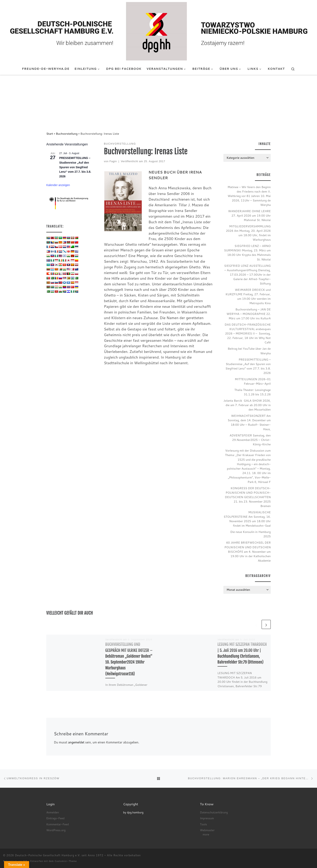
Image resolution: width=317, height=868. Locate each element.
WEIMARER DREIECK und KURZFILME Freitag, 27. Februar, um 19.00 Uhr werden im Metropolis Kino (248, 296)
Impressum (207, 818)
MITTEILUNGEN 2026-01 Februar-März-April (253, 381)
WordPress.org (56, 830)
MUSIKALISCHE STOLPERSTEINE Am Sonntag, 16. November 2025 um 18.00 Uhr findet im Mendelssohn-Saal (247, 519)
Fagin (113, 161)
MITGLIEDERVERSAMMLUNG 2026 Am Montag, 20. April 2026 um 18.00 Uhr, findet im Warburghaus (248, 233)
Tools (203, 824)
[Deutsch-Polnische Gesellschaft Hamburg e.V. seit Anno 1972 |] (158, 31)
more (206, 834)
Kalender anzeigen (58, 185)
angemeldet (76, 742)
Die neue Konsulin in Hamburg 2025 (250, 534)
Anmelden (53, 812)
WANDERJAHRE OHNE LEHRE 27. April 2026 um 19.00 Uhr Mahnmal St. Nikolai (249, 215)
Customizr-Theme (66, 861)
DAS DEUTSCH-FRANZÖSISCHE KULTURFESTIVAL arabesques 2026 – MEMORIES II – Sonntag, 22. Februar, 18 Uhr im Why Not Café (248, 333)
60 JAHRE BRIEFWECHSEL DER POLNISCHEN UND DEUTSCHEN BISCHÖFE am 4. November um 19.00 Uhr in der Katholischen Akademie (248, 551)
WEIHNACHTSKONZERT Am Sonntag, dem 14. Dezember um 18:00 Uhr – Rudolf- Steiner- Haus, (249, 422)
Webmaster (207, 830)
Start (50, 134)
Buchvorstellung (67, 134)
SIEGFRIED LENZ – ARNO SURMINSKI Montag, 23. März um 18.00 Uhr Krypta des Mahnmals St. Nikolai (247, 252)
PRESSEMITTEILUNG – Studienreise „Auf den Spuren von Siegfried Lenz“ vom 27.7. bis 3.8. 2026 (75, 167)
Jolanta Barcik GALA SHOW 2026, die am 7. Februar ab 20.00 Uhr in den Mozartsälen (247, 405)
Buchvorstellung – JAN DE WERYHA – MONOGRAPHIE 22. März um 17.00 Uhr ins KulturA (249, 314)
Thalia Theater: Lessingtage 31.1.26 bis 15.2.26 (253, 392)
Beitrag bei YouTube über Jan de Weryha (249, 351)
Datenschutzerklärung (214, 812)
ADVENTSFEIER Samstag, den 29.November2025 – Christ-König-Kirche (250, 440)
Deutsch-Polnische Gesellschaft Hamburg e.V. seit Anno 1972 (59, 855)
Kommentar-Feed (58, 824)
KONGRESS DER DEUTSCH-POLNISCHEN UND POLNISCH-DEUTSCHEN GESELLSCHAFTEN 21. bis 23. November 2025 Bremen (248, 497)
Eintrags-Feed (55, 818)
